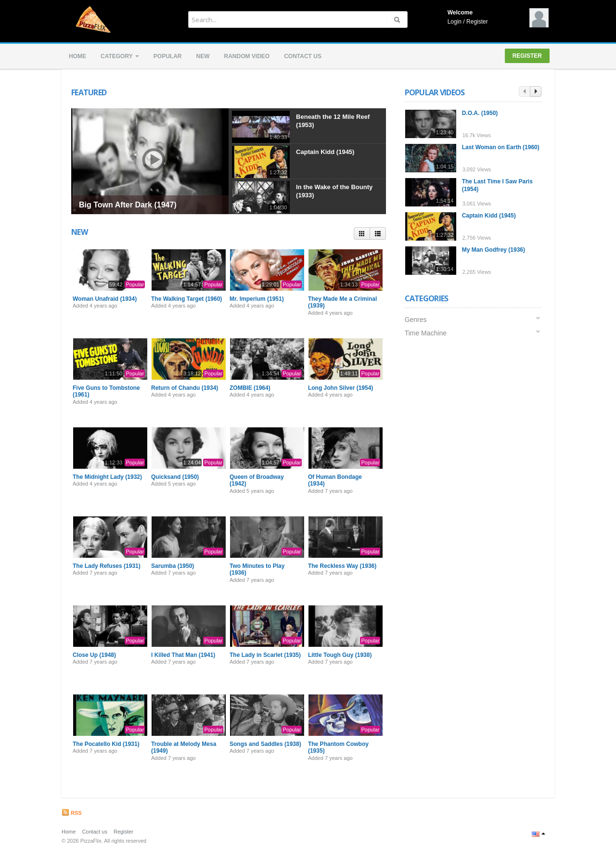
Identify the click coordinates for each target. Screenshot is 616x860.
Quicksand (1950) (175, 477)
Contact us (303, 56)
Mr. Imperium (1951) (257, 299)
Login (455, 22)
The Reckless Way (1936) (342, 566)
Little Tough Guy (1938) (340, 655)
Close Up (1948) (94, 655)
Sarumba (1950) (173, 566)
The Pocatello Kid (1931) (106, 744)
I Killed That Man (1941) (183, 655)
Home (77, 56)
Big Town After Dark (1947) (128, 205)
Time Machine (427, 333)
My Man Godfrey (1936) (494, 250)
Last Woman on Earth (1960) (502, 147)
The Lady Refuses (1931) (107, 566)
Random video (247, 56)
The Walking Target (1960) (186, 299)
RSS (72, 813)
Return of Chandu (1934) (185, 388)
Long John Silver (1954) (340, 388)
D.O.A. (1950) (481, 113)
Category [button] (120, 56)
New (203, 56)
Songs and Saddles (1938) (265, 744)
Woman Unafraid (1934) (105, 299)
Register (477, 22)
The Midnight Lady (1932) (107, 477)
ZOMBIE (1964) (250, 388)
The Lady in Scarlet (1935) (265, 655)
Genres (417, 320)
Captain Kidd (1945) (325, 152)
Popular (168, 56)
